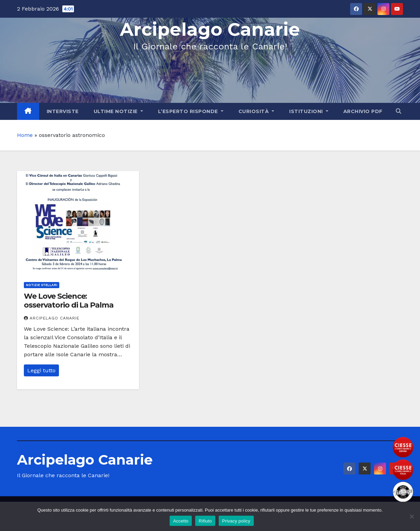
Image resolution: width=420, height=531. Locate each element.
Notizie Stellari (42, 285)
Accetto (181, 521)
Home (25, 135)
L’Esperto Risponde (191, 111)
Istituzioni (309, 111)
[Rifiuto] (411, 516)
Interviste (63, 111)
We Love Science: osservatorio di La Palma (69, 301)
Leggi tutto (41, 370)
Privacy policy (236, 521)
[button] (399, 111)
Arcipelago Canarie (210, 29)
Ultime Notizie (118, 111)
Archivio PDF (363, 111)
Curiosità (256, 111)
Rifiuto (205, 521)
